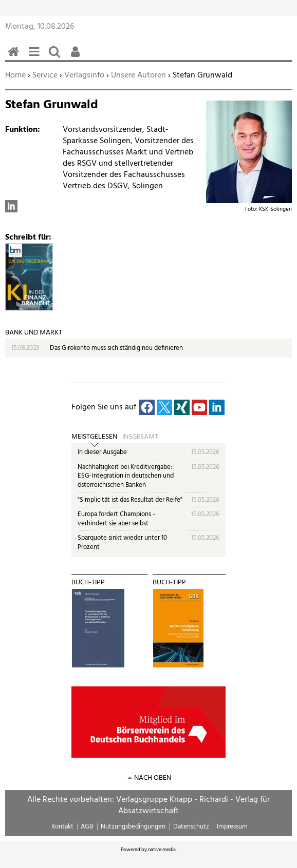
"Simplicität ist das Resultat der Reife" (130, 500)
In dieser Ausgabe (102, 452)
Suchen (57, 57)
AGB (87, 827)
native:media (162, 850)
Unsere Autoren (138, 75)
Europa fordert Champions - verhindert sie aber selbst (116, 519)
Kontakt (62, 827)
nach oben (153, 778)
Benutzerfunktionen (77, 57)
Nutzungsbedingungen (133, 827)
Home (15, 75)
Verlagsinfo (84, 75)
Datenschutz (191, 827)
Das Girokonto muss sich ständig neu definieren (116, 348)
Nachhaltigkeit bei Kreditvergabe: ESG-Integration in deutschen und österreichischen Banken (126, 476)
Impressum (232, 827)
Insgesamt (140, 437)
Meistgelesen (94, 437)
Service (45, 75)
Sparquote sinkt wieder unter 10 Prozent (122, 542)
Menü (36, 57)
